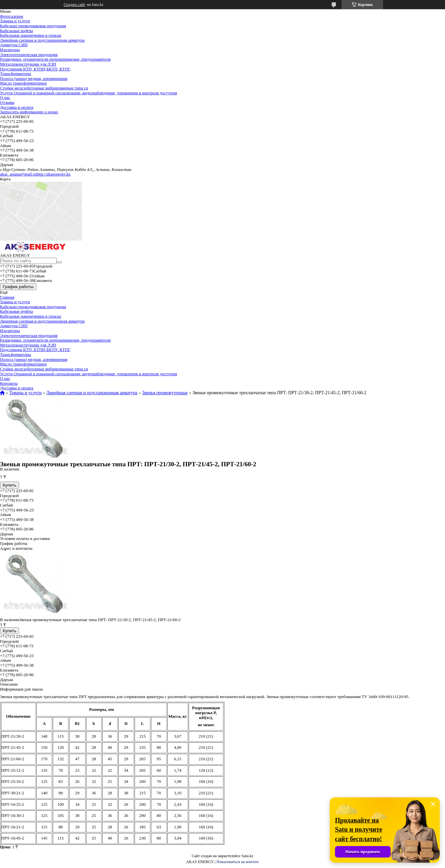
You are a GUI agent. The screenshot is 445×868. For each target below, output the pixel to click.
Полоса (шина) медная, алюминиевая (34, 78)
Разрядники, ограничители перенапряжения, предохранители (55, 59)
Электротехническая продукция (29, 55)
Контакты (9, 383)
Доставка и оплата (17, 107)
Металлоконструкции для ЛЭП (28, 64)
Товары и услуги (15, 21)
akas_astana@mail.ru (18, 174)
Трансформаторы (16, 74)
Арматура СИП (14, 45)
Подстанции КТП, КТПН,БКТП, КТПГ (35, 69)
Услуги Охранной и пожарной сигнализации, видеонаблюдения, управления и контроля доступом (88, 93)
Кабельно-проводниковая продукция (33, 26)
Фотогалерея (11, 16)
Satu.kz (248, 856)
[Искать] (59, 262)
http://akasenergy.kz (53, 174)
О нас (5, 97)
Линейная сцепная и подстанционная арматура (42, 40)
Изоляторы (10, 50)
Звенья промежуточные (165, 393)
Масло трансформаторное (23, 83)
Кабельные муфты (17, 31)
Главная (7, 297)
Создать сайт (75, 5)
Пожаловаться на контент (238, 862)
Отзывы (7, 102)
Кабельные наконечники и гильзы (31, 35)
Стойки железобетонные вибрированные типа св (44, 88)
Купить (9, 485)
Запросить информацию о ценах (29, 112)
